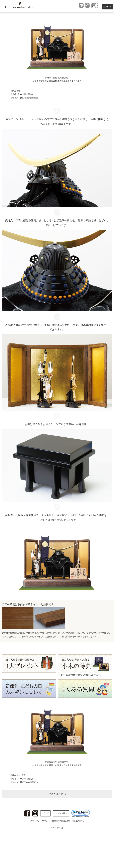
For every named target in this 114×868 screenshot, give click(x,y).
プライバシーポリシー (40, 821)
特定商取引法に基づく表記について (68, 821)
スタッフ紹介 (61, 813)
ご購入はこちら (57, 794)
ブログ (45, 813)
